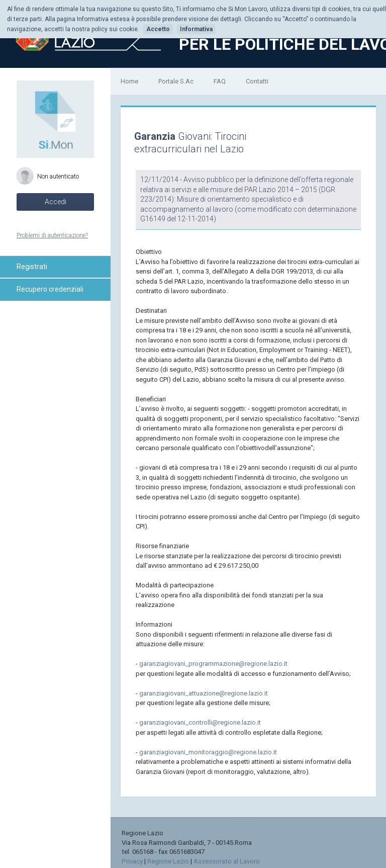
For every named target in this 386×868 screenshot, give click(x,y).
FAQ (220, 81)
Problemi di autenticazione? (52, 235)
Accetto (158, 29)
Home (129, 81)
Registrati (32, 267)
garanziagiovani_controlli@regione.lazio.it (200, 722)
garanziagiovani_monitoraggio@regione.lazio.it (208, 752)
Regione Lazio (168, 861)
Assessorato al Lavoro (227, 861)
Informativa (196, 29)
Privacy (132, 861)
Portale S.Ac (176, 81)
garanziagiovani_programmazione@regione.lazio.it (213, 664)
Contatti (257, 81)
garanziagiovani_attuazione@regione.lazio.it (204, 693)
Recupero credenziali (50, 289)
